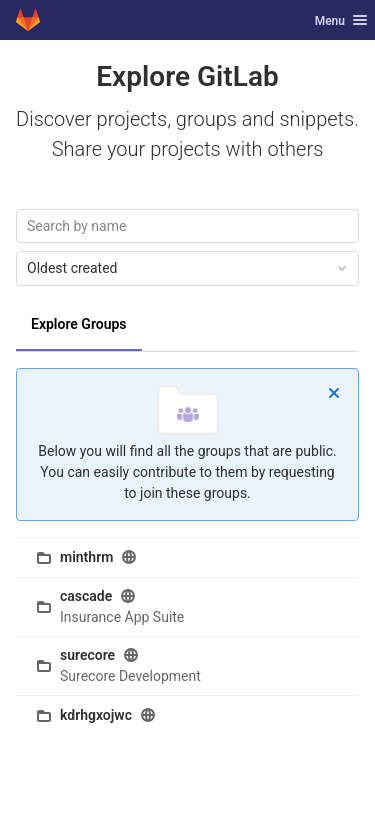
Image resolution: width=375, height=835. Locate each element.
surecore (87, 655)
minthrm (86, 557)
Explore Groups (79, 324)
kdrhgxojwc (96, 715)
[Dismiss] (334, 393)
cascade (86, 596)
